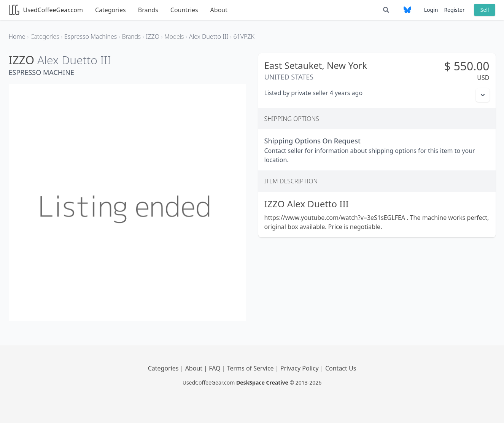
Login (431, 10)
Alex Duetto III (74, 60)
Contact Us (341, 368)
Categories (110, 10)
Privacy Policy (300, 368)
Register (454, 10)
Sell (485, 10)
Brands (148, 10)
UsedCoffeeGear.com (46, 10)
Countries (184, 10)
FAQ (215, 368)
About (219, 10)
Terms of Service (251, 368)
